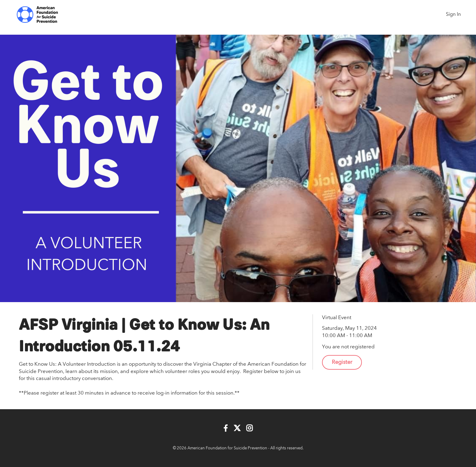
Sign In (453, 15)
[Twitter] (237, 429)
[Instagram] (249, 429)
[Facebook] (226, 429)
